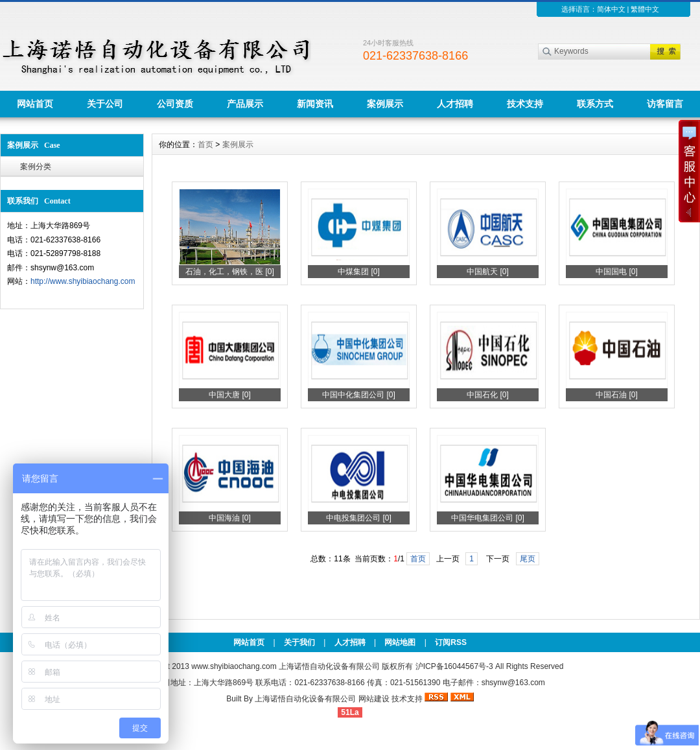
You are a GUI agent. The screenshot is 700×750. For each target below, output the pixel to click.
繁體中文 (645, 9)
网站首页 (35, 104)
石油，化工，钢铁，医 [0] (230, 272)
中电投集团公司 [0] (359, 518)
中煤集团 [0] (359, 272)
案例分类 (36, 167)
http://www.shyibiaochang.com (83, 281)
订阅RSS (451, 642)
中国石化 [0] (488, 395)
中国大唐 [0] (230, 395)
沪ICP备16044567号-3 (454, 666)
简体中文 (611, 9)
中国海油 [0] (230, 518)
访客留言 (665, 104)
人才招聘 (455, 104)
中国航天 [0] (488, 272)
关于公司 (105, 104)
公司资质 (175, 104)
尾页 (528, 559)
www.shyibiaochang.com (234, 666)
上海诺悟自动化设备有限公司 (305, 699)
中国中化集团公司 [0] (359, 395)
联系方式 (595, 104)
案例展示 (385, 104)
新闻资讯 (315, 104)
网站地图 (400, 642)
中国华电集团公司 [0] (488, 518)
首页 (205, 145)
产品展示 (245, 104)
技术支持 (525, 104)
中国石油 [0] (617, 395)
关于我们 (299, 642)
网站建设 (374, 699)
